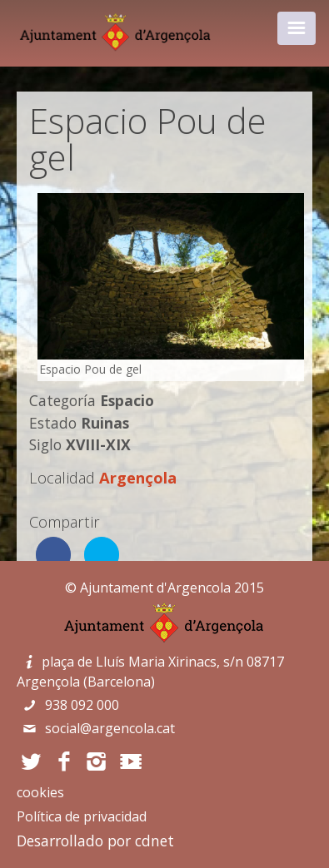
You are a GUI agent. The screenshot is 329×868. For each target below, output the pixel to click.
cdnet (155, 841)
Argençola (138, 477)
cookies (40, 792)
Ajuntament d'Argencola (155, 588)
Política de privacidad (82, 816)
